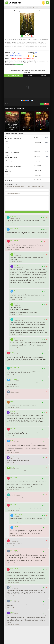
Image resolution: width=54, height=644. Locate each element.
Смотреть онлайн (13, 75)
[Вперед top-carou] (48, 109)
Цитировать (17, 224)
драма (10, 55)
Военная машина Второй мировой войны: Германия (12, 126)
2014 (36, 52)
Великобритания (14, 54)
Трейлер (43, 75)
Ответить (10, 224)
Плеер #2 (30, 75)
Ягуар (42, 125)
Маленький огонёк (27, 125)
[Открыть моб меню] (47, 3)
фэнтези (20, 55)
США (19, 54)
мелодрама (15, 55)
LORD (15, 3)
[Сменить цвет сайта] (44, 3)
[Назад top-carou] (45, 109)
